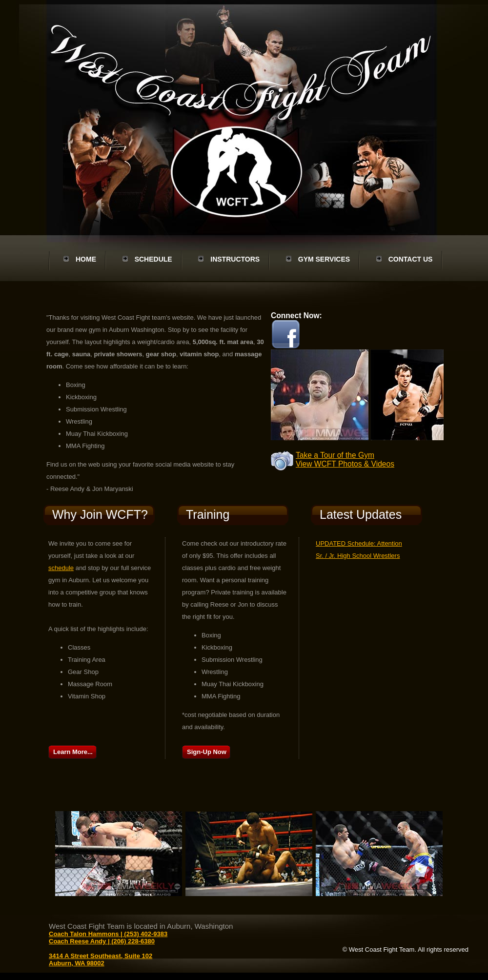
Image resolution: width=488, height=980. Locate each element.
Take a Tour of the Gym (335, 455)
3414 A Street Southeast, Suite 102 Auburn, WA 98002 (101, 960)
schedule (61, 568)
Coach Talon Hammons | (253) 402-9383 (108, 934)
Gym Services (324, 259)
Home (86, 259)
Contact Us (411, 259)
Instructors (235, 259)
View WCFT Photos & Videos (345, 464)
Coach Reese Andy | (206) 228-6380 (102, 941)
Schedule (153, 259)
